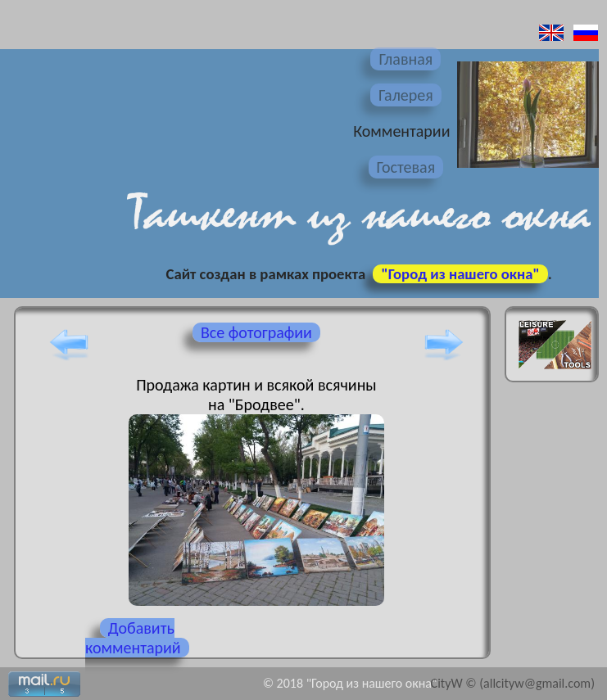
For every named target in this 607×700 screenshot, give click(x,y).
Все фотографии (256, 332)
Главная (405, 59)
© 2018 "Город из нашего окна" (350, 683)
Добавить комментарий (133, 638)
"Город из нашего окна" (460, 274)
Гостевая (406, 167)
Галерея (406, 95)
